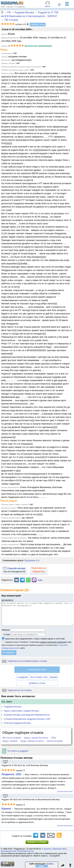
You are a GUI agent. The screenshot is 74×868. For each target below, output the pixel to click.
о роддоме (22, 677)
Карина (6, 809)
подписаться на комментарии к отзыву (25, 661)
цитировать (7, 600)
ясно (42, 866)
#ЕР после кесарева (12, 738)
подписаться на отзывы (17, 690)
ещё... (41, 580)
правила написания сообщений (53, 642)
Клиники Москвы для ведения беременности (27, 715)
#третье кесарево (55, 741)
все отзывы (39, 677)
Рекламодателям (9, 851)
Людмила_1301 (11, 774)
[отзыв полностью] (65, 791)
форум (54, 677)
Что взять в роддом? (15, 751)
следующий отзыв (37, 669)
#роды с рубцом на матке (32, 741)
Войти (48, 6)
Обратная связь (59, 849)
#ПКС (54, 738)
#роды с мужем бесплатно (36, 738)
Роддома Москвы (13, 707)
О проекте (46, 849)
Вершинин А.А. (32, 560)
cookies (50, 864)
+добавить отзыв (38, 25)
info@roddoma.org (25, 851)
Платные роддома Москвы (17, 723)
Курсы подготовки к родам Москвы (21, 711)
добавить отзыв (37, 683)
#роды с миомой (10, 741)
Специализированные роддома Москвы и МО (27, 719)
